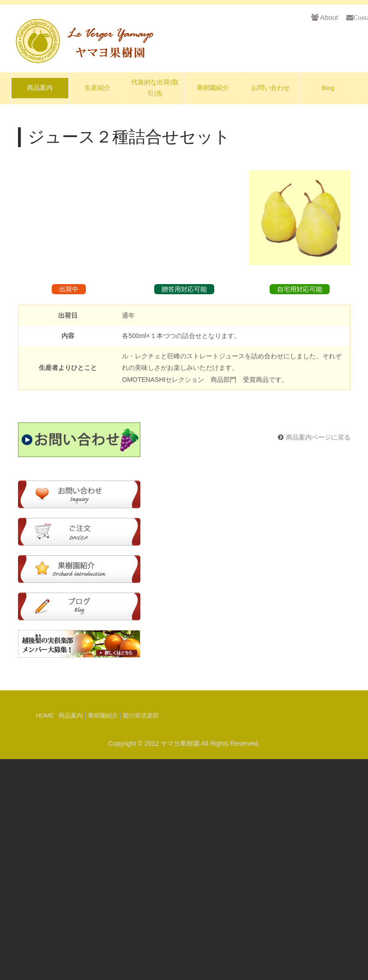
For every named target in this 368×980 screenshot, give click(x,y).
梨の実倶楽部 (141, 936)
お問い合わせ (271, 88)
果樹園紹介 (213, 88)
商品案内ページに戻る (318, 658)
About (325, 17)
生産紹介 (97, 88)
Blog (328, 88)
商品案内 (40, 88)
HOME (45, 936)
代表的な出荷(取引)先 (155, 88)
